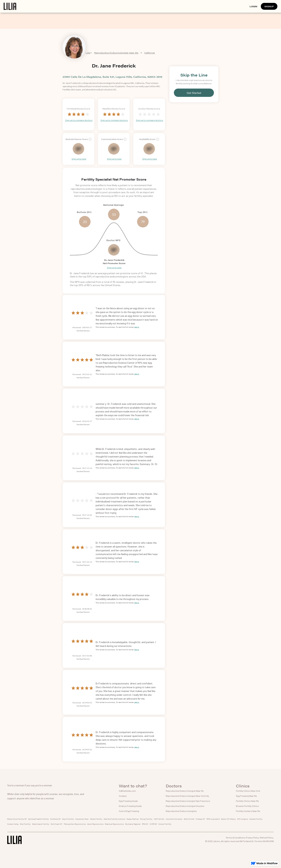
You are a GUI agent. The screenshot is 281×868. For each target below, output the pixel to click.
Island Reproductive (95, 824)
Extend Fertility (165, 824)
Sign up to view (79, 159)
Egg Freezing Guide (128, 801)
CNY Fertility (159, 819)
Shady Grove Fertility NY (17, 819)
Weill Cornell (189, 819)
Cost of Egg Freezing (129, 811)
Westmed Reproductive (114, 824)
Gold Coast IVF (57, 824)
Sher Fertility (25, 824)
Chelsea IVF (200, 819)
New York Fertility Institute (114, 819)
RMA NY (145, 824)
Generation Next (82, 819)
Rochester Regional (133, 824)
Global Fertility (96, 819)
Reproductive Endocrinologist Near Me (185, 791)
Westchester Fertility (41, 824)
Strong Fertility (146, 819)
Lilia (88, 53)
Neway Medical (133, 819)
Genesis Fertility (256, 819)
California (150, 53)
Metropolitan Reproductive (75, 824)
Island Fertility (68, 819)
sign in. (137, 327)
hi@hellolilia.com (127, 791)
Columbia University (174, 819)
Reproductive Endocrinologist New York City (187, 796)
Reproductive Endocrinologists (181, 811)
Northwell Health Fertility (39, 819)
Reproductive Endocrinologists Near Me (116, 53)
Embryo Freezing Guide (130, 806)
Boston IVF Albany (228, 819)
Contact (123, 796)
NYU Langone (242, 819)
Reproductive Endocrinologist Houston (185, 806)
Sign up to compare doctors (79, 120)
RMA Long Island (213, 819)
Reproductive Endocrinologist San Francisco (188, 801)
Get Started (194, 93)
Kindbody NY (55, 819)
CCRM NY (153, 824)
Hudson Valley (13, 824)
